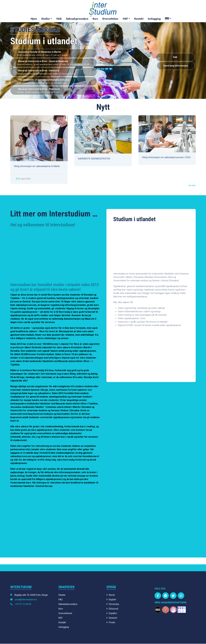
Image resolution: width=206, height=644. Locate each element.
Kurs (95, 19)
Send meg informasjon (175, 66)
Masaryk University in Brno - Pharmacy (54, 91)
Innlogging (154, 19)
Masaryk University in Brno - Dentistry (54, 72)
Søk (175, 57)
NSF (125, 19)
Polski (111, 623)
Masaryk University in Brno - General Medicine (54, 63)
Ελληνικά (112, 609)
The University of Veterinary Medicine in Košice (54, 82)
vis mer (192, 186)
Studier (46, 19)
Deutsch (112, 618)
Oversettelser (110, 19)
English (111, 600)
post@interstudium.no (26, 600)
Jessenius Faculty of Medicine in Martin (54, 53)
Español (112, 614)
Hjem (34, 19)
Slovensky (113, 604)
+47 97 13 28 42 (23, 604)
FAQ (59, 19)
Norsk (111, 595)
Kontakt (139, 19)
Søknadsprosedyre (77, 19)
